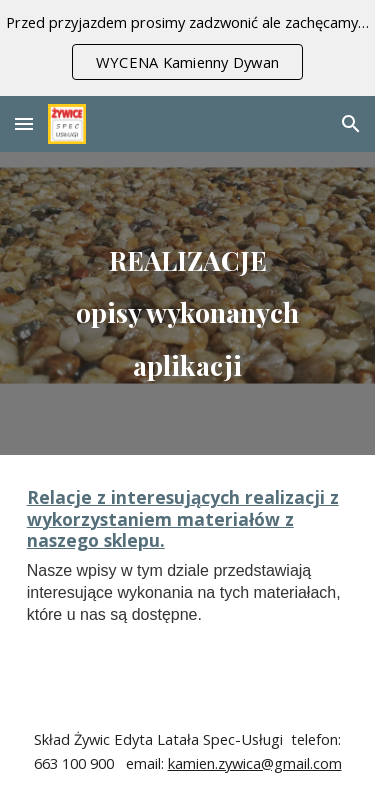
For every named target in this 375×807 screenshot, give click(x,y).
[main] (188, 303)
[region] (187, 48)
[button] (24, 123)
